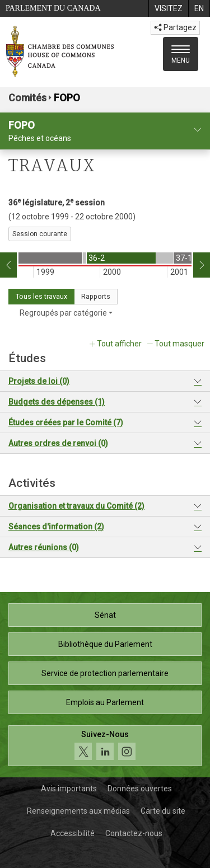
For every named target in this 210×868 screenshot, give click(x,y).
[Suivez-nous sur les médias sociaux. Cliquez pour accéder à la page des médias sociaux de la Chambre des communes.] (105, 746)
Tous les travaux (41, 296)
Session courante (40, 234)
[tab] (105, 381)
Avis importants (69, 789)
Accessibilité (73, 833)
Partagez (175, 27)
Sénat (105, 615)
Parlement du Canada (53, 8)
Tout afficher (119, 344)
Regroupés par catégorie (66, 313)
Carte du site (163, 811)
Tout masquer (179, 344)
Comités (27, 98)
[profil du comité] (198, 130)
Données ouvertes (140, 789)
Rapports (96, 296)
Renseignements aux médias (78, 811)
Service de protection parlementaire (105, 673)
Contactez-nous (134, 833)
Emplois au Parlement (105, 702)
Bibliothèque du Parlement (105, 644)
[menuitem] (168, 8)
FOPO (67, 98)
